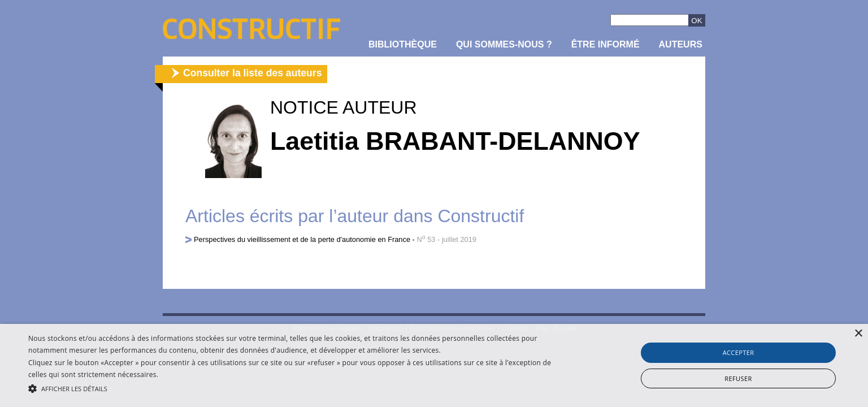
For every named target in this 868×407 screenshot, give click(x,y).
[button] (292, 388)
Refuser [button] (738, 378)
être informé (606, 44)
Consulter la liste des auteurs (252, 73)
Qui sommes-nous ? (504, 44)
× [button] (858, 334)
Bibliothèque (403, 44)
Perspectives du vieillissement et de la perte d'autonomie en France (302, 239)
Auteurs (681, 44)
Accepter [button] (739, 352)
